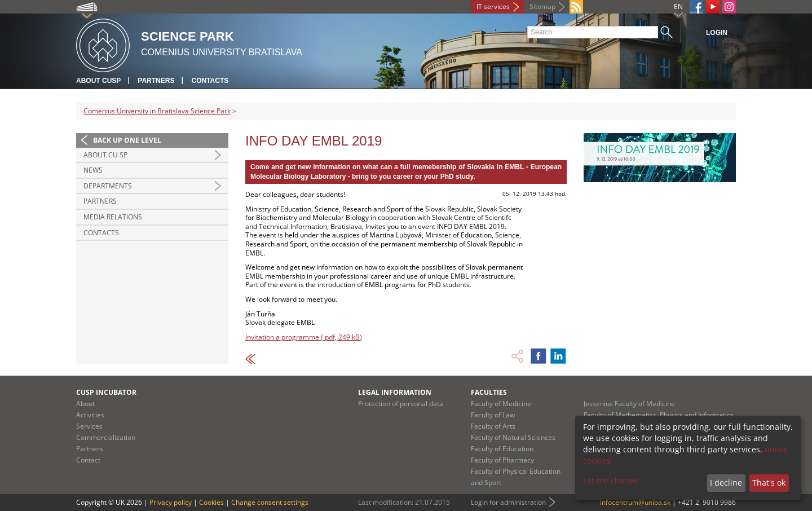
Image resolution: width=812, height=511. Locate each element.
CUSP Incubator (106, 392)
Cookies (211, 502)
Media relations (113, 217)
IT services (493, 6)
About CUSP (98, 81)
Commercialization (106, 437)
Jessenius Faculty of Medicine (629, 404)
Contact (88, 460)
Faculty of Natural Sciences (513, 437)
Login (717, 33)
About (85, 404)
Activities (90, 415)
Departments (108, 186)
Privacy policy (171, 502)
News (93, 170)
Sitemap (542, 6)
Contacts (210, 81)
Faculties (489, 392)
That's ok (769, 483)
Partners (156, 81)
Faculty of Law (493, 415)
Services (89, 426)
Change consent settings (270, 502)
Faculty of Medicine (501, 404)
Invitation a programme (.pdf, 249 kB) (304, 337)
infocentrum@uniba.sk (635, 502)
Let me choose (610, 480)
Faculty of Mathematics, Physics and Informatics (659, 415)
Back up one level (127, 140)
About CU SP (105, 155)
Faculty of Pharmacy (502, 460)
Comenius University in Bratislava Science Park (157, 111)
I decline (726, 483)
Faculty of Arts (493, 426)
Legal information (395, 392)
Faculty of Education (502, 449)
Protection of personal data (401, 404)
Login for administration (508, 502)
